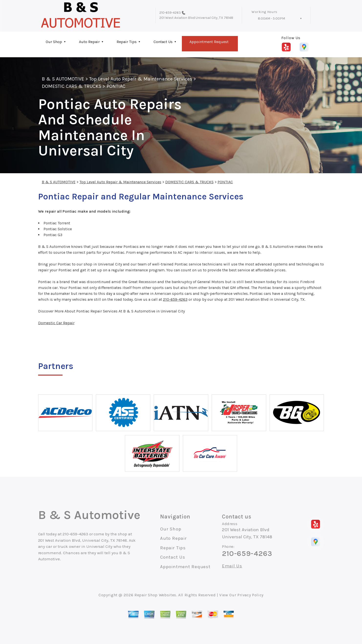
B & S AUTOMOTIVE (63, 79)
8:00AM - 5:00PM (271, 18)
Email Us (232, 566)
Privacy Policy (250, 595)
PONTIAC (116, 86)
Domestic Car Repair (56, 323)
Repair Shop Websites (155, 595)
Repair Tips (127, 42)
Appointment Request (209, 42)
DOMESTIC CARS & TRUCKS (72, 86)
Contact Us (163, 42)
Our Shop (54, 42)
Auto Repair (89, 42)
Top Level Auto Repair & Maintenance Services (141, 79)
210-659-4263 (170, 13)
